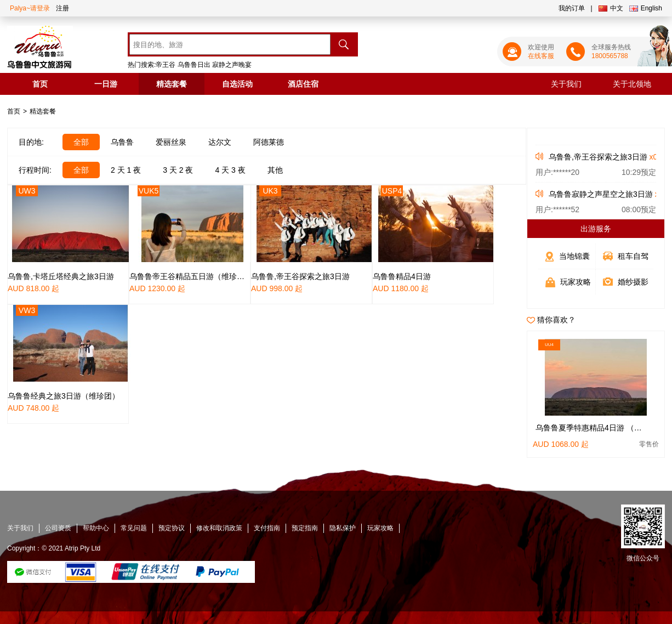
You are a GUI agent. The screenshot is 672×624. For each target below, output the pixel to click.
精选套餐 (172, 84)
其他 (275, 170)
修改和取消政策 (219, 528)
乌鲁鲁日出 (194, 65)
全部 (81, 142)
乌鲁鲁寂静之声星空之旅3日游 (601, 194)
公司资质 (58, 528)
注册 (62, 8)
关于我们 (566, 84)
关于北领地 (632, 84)
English (646, 8)
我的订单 (572, 8)
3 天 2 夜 (178, 170)
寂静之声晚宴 (232, 65)
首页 (40, 84)
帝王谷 (166, 65)
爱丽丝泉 (171, 142)
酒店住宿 (303, 84)
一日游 (106, 84)
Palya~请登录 (30, 8)
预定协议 (172, 528)
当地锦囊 (574, 256)
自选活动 (237, 84)
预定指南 (305, 528)
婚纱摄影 (633, 282)
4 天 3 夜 (230, 170)
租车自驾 (633, 256)
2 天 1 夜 (126, 170)
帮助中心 (96, 528)
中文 (611, 8)
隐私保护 (343, 528)
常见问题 (134, 528)
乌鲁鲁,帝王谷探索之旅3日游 (598, 157)
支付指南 (267, 528)
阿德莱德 (269, 142)
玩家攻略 (576, 282)
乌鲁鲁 (122, 142)
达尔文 (220, 142)
